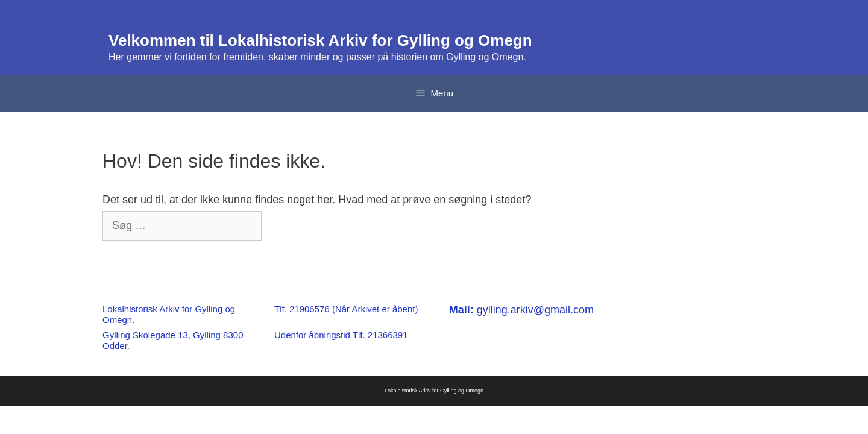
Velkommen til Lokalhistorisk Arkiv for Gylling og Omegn (320, 40)
